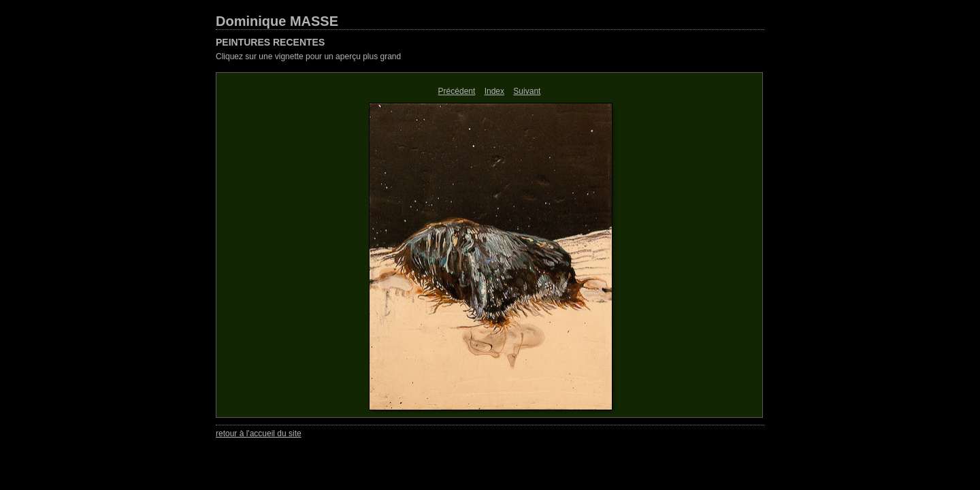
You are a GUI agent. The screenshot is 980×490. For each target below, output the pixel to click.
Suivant (527, 91)
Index (494, 91)
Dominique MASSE (277, 21)
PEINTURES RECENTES (270, 42)
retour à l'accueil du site (259, 434)
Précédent (457, 91)
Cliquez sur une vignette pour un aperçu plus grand (308, 56)
